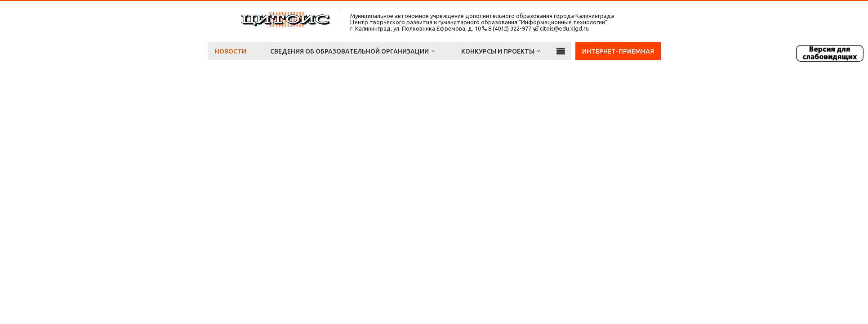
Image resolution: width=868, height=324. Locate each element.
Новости (231, 51)
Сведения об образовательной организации (352, 51)
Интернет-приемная (618, 51)
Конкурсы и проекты (501, 51)
